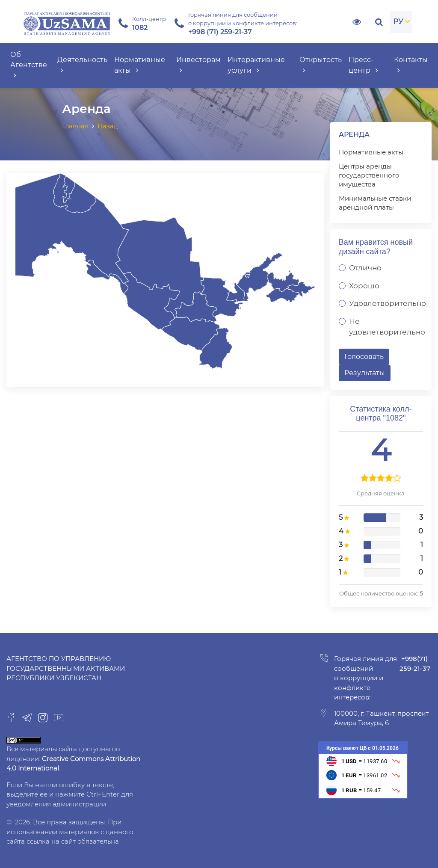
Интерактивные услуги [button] (256, 65)
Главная (75, 126)
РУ (398, 21)
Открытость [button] (321, 65)
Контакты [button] (411, 65)
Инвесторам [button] (198, 65)
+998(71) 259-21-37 (415, 664)
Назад (108, 126)
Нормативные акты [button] (140, 65)
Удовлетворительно (388, 303)
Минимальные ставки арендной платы (375, 203)
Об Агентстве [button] (29, 65)
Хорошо (364, 286)
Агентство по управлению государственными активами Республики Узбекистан (66, 668)
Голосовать (364, 357)
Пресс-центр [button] (363, 65)
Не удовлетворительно (387, 327)
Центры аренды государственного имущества (369, 175)
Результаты (365, 373)
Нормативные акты (371, 152)
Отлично (365, 268)
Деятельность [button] (82, 65)
